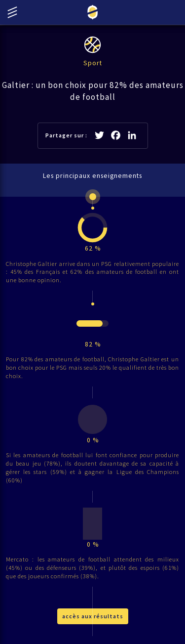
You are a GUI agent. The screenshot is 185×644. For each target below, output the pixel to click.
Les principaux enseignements (92, 176)
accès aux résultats (93, 616)
